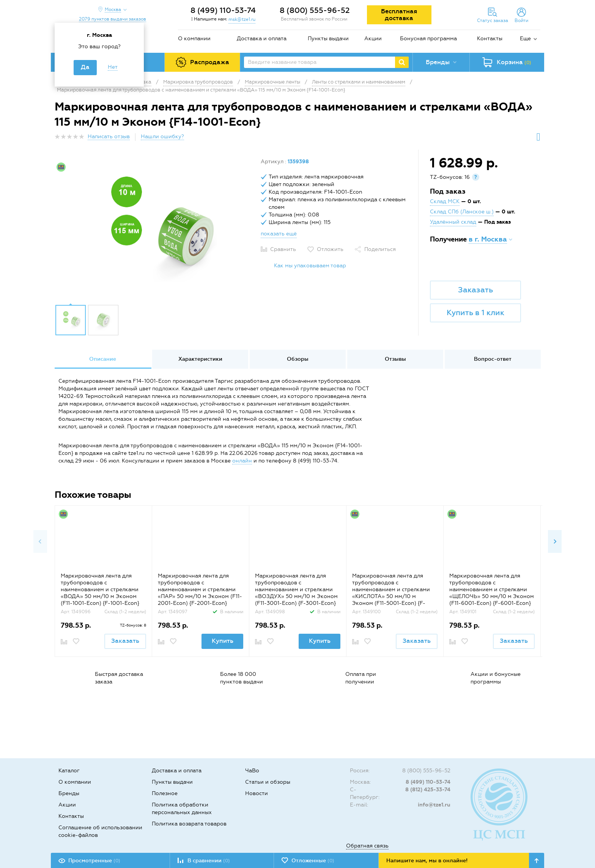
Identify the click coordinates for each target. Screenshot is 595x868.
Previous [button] (40, 541)
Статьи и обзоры (268, 782)
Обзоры (298, 359)
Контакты (490, 39)
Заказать (475, 290)
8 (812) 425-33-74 (428, 790)
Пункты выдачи (328, 39)
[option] (155, 229)
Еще (525, 39)
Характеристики (200, 359)
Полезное (165, 793)
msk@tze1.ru (242, 19)
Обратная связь (367, 846)
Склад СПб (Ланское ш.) (462, 212)
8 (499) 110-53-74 (223, 10)
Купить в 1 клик (475, 312)
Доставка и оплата (262, 39)
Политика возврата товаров (189, 824)
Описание (103, 359)
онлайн (242, 461)
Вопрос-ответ (493, 359)
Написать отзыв (109, 137)
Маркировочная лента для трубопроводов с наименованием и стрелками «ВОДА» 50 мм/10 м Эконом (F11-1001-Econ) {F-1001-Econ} (100, 589)
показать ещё (279, 234)
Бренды (69, 793)
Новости (257, 793)
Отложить (330, 249)
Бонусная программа (428, 39)
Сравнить (283, 249)
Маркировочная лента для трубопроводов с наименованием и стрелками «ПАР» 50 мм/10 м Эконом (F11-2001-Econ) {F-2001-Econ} (200, 589)
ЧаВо (252, 771)
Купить (223, 641)
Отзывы (395, 359)
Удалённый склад (453, 222)
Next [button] (555, 541)
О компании (194, 39)
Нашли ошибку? (162, 137)
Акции (373, 39)
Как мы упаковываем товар (310, 266)
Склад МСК (445, 201)
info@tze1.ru (434, 805)
